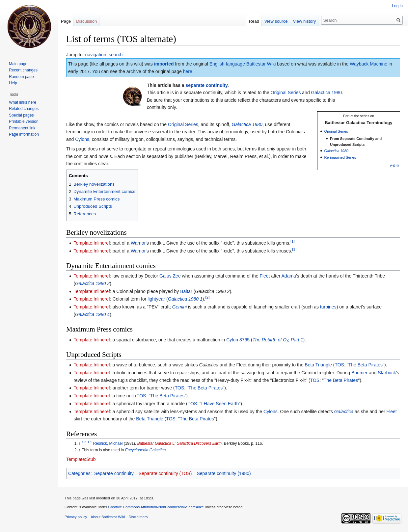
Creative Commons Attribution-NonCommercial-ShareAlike (156, 507)
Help (13, 83)
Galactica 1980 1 (185, 299)
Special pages (21, 115)
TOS (339, 365)
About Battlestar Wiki (108, 517)
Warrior (138, 243)
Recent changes (23, 70)
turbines (328, 307)
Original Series (286, 93)
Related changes (24, 109)
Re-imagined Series (340, 157)
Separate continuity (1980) (224, 473)
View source (276, 21)
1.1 (90, 442)
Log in (397, 6)
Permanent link (22, 128)
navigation (96, 55)
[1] (293, 241)
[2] (207, 297)
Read (254, 21)
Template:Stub (81, 459)
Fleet (265, 276)
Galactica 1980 (326, 93)
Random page (21, 77)
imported (164, 64)
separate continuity (207, 85)
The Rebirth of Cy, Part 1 (278, 340)
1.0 (84, 442)
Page (66, 21)
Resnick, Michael (108, 443)
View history (304, 21)
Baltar (186, 291)
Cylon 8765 (238, 340)
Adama (289, 276)
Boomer (359, 373)
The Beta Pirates (366, 365)
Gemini (179, 307)
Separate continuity (114, 473)
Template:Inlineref (92, 243)
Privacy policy (76, 517)
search (116, 55)
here (188, 71)
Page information (24, 134)
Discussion (86, 21)
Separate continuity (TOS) (165, 473)
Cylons (82, 139)
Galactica (344, 412)
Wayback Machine (368, 64)
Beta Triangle (318, 365)
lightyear (156, 299)
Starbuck (387, 373)
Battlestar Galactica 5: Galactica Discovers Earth (179, 443)
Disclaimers (138, 517)
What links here (23, 102)
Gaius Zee (170, 276)
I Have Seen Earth (220, 404)
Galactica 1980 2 (92, 283)
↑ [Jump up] (80, 450)
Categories (79, 473)
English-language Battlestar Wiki (243, 64)
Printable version (24, 121)
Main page (18, 64)
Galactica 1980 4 (92, 314)
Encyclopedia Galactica (146, 450)
